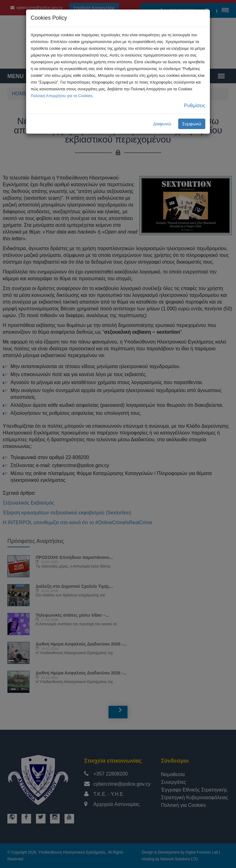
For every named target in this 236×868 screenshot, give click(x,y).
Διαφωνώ (162, 124)
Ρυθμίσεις (195, 106)
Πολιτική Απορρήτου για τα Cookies (61, 96)
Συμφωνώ (192, 124)
